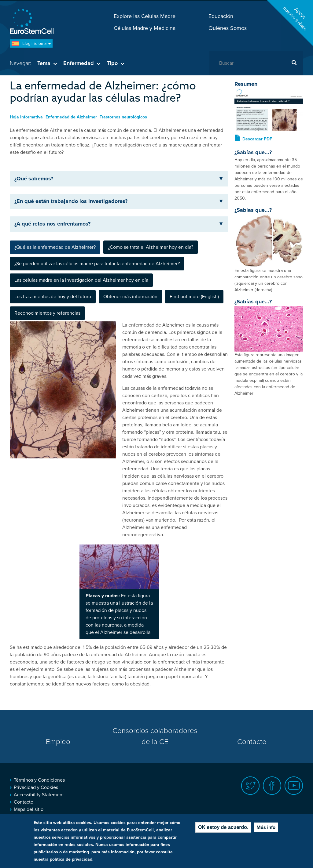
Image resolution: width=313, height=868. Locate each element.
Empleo (58, 742)
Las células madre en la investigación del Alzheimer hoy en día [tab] (81, 280)
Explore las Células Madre (145, 16)
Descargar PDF (257, 139)
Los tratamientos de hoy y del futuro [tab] (53, 297)
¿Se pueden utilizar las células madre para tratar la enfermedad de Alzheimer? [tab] (97, 264)
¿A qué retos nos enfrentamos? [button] (119, 224)
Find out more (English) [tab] (194, 297)
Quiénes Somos (228, 28)
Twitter (250, 786)
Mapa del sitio (29, 809)
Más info (266, 827)
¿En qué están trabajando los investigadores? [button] (119, 201)
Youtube (294, 786)
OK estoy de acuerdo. (223, 827)
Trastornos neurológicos (123, 117)
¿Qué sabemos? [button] (119, 179)
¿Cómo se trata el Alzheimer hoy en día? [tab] (151, 247)
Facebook (272, 786)
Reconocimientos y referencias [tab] (47, 313)
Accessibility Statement (39, 795)
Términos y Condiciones (39, 780)
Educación (221, 16)
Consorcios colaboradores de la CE (155, 736)
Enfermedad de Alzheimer (71, 117)
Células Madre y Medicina (145, 28)
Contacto (252, 742)
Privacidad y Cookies (36, 787)
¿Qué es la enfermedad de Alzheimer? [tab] (55, 247)
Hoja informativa (26, 117)
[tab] (119, 179)
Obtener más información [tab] (130, 297)
